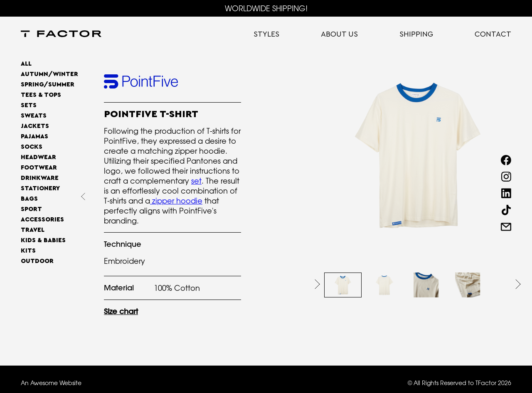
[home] (61, 34)
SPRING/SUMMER (48, 85)
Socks (32, 147)
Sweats (34, 116)
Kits (28, 251)
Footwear (39, 168)
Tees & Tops (41, 95)
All (26, 64)
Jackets (35, 126)
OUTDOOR (37, 261)
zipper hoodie (176, 201)
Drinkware (40, 178)
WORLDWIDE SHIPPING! (266, 8)
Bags (29, 199)
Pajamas (34, 136)
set (196, 181)
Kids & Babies (43, 240)
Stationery (40, 188)
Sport (31, 209)
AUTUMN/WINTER (49, 74)
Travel (33, 230)
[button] (317, 284)
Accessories (42, 220)
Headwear (38, 157)
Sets (29, 105)
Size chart (121, 311)
